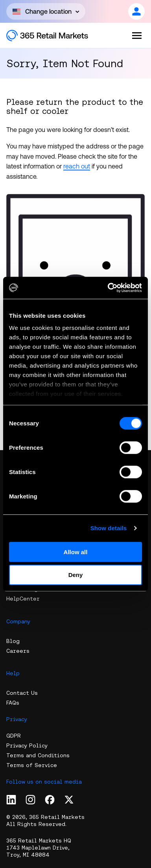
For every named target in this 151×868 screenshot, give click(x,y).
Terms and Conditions (38, 755)
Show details (109, 528)
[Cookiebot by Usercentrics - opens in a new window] (108, 288)
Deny (76, 575)
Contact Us (22, 693)
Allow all (76, 552)
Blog (13, 641)
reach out (77, 166)
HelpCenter (23, 599)
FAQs (13, 703)
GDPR (14, 736)
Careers (18, 651)
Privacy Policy (27, 745)
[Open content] (46, 11)
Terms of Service (32, 765)
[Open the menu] (137, 35)
